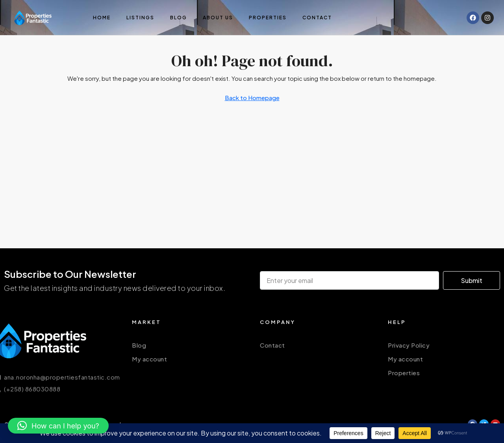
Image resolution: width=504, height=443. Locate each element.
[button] (58, 426)
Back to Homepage (252, 98)
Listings (140, 18)
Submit (472, 280)
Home (102, 18)
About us (218, 18)
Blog (179, 18)
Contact (317, 18)
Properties (268, 18)
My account (149, 359)
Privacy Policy (409, 345)
